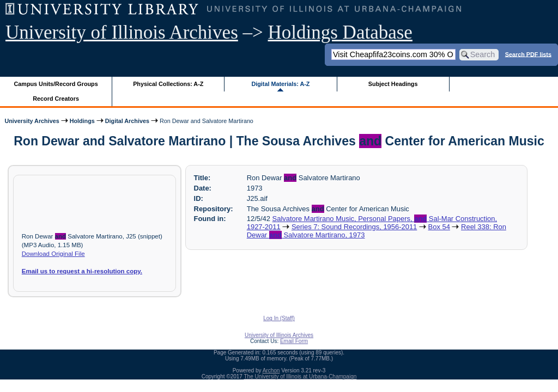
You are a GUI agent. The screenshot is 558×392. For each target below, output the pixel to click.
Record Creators (56, 99)
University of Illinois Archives (122, 32)
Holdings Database (340, 32)
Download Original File (53, 254)
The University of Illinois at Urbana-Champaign (301, 376)
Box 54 (439, 227)
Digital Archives (127, 121)
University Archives (32, 121)
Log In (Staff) (279, 318)
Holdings (82, 121)
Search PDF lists (528, 54)
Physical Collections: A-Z (168, 84)
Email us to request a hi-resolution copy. (82, 271)
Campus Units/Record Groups (56, 84)
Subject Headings (393, 84)
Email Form (294, 341)
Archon (271, 370)
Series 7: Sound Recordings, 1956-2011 (354, 227)
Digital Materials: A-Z (280, 84)
